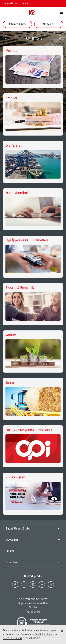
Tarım (10, 383)
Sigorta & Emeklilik (20, 288)
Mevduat (12, 51)
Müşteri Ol (52, 25)
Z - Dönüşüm (15, 477)
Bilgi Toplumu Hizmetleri (25, 603)
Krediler (11, 98)
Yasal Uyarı (33, 612)
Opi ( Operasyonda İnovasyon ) (29, 430)
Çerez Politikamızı (12, 638)
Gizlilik (33, 607)
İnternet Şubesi (19, 25)
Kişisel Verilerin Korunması (26, 599)
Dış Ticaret (14, 146)
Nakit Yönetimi (17, 193)
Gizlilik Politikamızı (44, 634)
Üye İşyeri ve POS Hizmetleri (27, 240)
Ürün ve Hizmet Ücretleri (15, 4)
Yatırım (11, 335)
